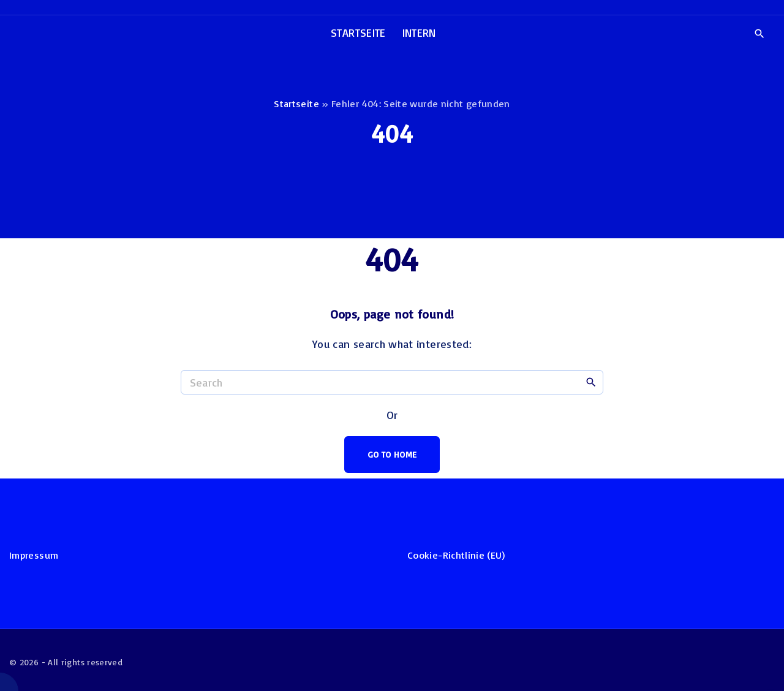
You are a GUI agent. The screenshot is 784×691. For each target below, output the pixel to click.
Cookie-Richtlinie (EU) (456, 555)
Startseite (296, 104)
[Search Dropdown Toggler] (759, 34)
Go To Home (392, 454)
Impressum (34, 555)
